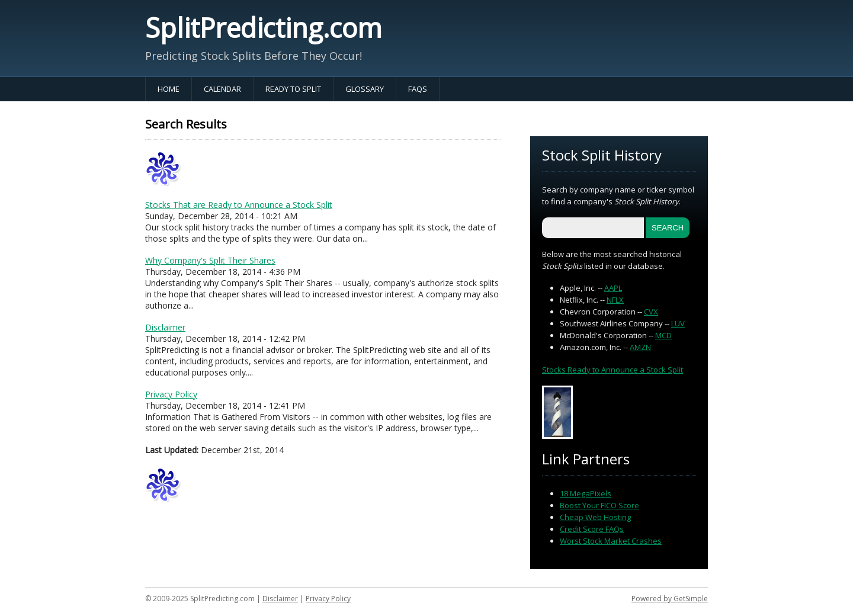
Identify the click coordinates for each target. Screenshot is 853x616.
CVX (651, 312)
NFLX (615, 300)
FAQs (418, 89)
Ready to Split (293, 89)
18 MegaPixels (586, 493)
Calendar (222, 89)
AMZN (640, 347)
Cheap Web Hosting (595, 517)
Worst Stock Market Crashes (611, 541)
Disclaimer (165, 327)
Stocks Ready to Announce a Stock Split (613, 370)
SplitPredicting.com (264, 28)
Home (169, 89)
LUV (678, 323)
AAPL (613, 288)
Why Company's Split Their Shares (210, 260)
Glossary (365, 89)
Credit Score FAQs (592, 529)
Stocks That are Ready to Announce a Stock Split (239, 205)
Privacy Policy (171, 394)
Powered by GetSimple (670, 599)
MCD (663, 335)
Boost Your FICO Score (599, 505)
